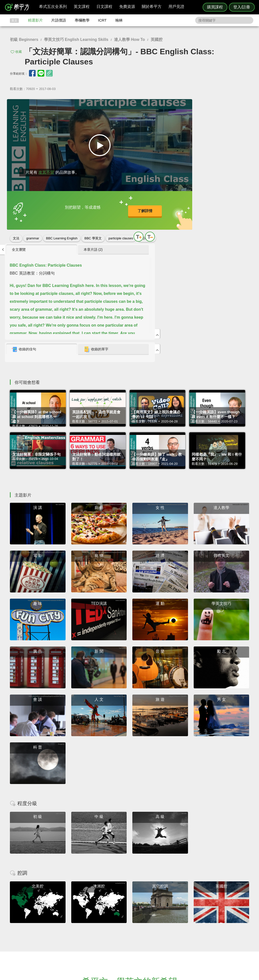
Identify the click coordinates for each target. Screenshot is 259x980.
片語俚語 (59, 20)
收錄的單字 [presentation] (222, 205)
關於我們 (159, 924)
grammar (33, 233)
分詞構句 (19, 242)
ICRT (102, 20)
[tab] (183, 105)
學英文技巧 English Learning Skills (76, 40)
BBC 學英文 (93, 233)
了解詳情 (114, 208)
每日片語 (136, 924)
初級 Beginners (24, 40)
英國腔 (157, 40)
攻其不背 (44, 167)
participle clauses (121, 233)
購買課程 (215, 7)
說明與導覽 (184, 920)
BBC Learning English (62, 233)
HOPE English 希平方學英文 (88, 885)
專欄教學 (82, 20)
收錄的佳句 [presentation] (180, 205)
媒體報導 (159, 929)
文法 (16, 233)
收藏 (19, 52)
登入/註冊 (242, 7)
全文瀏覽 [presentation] (174, 105)
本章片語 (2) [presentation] (219, 105)
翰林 (119, 20)
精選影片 (35, 20)
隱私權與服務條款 (189, 915)
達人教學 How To (129, 40)
